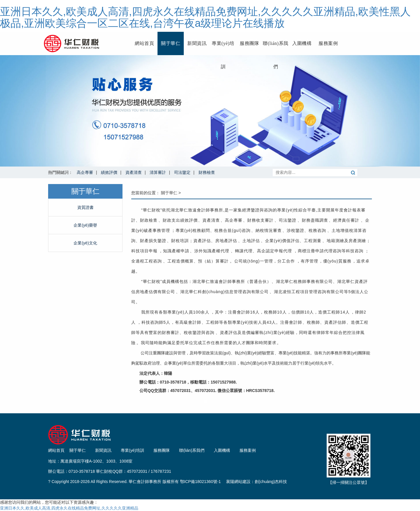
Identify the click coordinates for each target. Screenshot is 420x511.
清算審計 (158, 172)
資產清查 (134, 172)
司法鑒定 (182, 172)
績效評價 (109, 172)
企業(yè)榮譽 (85, 225)
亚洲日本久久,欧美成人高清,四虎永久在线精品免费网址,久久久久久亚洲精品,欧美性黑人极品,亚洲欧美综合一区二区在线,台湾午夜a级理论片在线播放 (205, 17)
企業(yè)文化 (85, 243)
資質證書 (85, 207)
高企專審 (85, 172)
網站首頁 (144, 43)
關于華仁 (171, 43)
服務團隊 (249, 43)
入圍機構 (302, 43)
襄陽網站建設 (238, 482)
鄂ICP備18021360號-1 (200, 482)
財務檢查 (207, 172)
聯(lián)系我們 (275, 48)
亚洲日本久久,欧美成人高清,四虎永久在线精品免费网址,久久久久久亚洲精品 (69, 508)
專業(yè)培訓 (223, 48)
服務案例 (328, 43)
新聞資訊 (197, 43)
